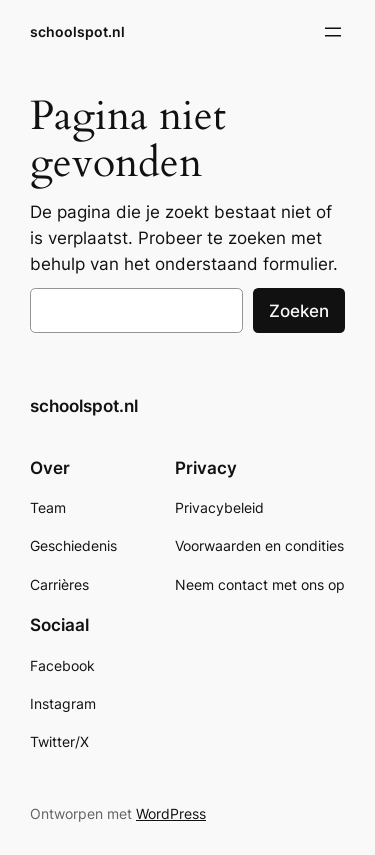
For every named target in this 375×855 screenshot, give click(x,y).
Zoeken (299, 311)
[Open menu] (333, 32)
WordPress (171, 813)
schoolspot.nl (77, 31)
